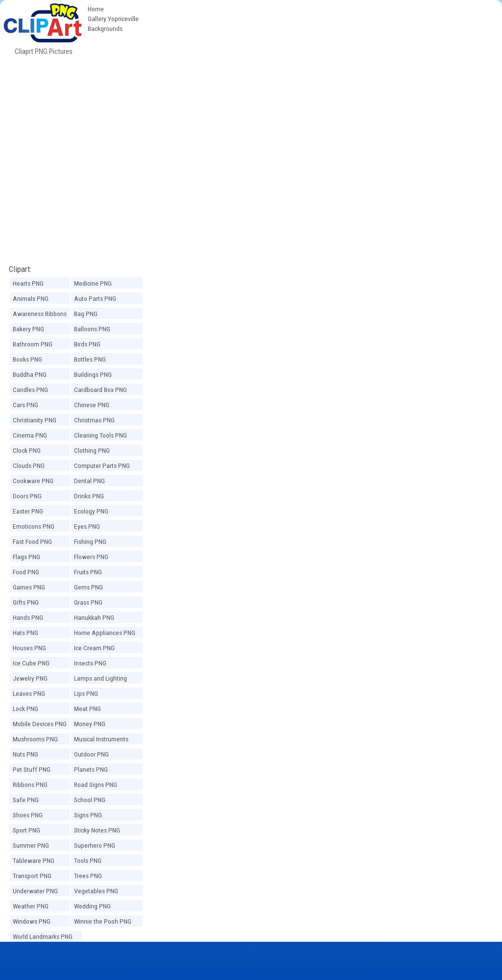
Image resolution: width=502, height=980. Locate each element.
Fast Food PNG (32, 541)
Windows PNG (32, 921)
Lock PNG (25, 709)
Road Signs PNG (96, 784)
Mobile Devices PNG (40, 724)
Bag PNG (86, 314)
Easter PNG (28, 511)
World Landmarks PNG (43, 936)
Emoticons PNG (34, 526)
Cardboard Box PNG (100, 390)
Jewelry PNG (30, 678)
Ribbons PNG (30, 784)
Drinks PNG (89, 496)
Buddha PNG (30, 374)
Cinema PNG (30, 435)
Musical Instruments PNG (101, 740)
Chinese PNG (92, 405)
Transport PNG (32, 876)
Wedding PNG (92, 906)
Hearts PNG (28, 283)
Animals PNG (31, 298)
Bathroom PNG (33, 344)
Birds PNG (87, 344)
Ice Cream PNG (94, 648)
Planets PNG (91, 769)
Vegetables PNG (96, 891)
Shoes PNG (28, 815)
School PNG (90, 800)
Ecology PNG (91, 511)
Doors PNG (27, 496)
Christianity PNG (35, 420)
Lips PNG (86, 693)
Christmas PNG (94, 420)
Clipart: (20, 269)
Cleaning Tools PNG (100, 435)
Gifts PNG (26, 602)
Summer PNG (31, 845)
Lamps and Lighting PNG (100, 680)
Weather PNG (31, 906)
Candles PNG (30, 390)
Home (96, 9)
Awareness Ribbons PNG (40, 315)
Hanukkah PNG (94, 617)
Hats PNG (25, 633)
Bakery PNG (28, 329)
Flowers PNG (91, 557)
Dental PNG (89, 481)
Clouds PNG (29, 465)
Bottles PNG (90, 359)
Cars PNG (25, 405)
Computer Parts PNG (102, 465)
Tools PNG (88, 860)
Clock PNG (27, 450)
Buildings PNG (93, 374)
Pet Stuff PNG (32, 769)
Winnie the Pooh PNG (103, 921)
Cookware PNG (33, 481)
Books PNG (27, 359)
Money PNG (90, 724)
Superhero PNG (95, 845)
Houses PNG (29, 648)
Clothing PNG (92, 450)
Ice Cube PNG (31, 663)
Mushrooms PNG (35, 739)
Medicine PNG (93, 283)
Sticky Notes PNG (97, 830)
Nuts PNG (25, 754)
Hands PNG (28, 617)
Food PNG (26, 572)
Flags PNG (26, 557)
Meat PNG (88, 709)
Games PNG (29, 587)
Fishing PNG (90, 541)
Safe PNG (26, 800)
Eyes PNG (87, 526)
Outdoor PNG (91, 754)
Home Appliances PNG (105, 633)
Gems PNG (88, 587)
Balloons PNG (92, 329)
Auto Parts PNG (95, 298)
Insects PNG (90, 663)
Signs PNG (88, 815)
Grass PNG (88, 602)
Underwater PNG (35, 891)
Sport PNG (26, 830)
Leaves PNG (29, 693)
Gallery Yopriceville (113, 19)
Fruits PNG (88, 572)
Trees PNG (88, 876)
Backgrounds (105, 28)
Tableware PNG (34, 860)
